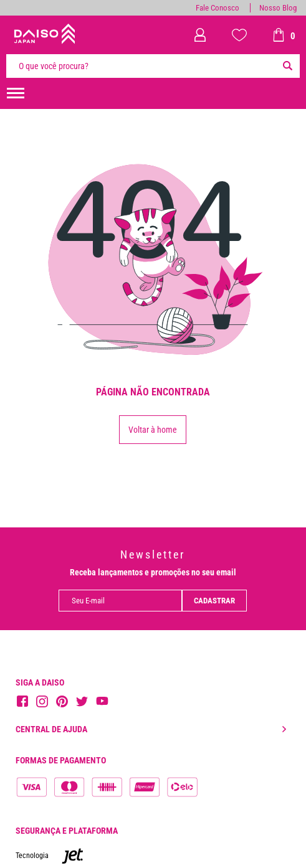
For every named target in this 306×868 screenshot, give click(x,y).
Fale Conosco (218, 8)
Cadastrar (214, 601)
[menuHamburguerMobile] (16, 93)
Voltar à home (153, 430)
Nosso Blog (278, 8)
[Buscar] (287, 66)
